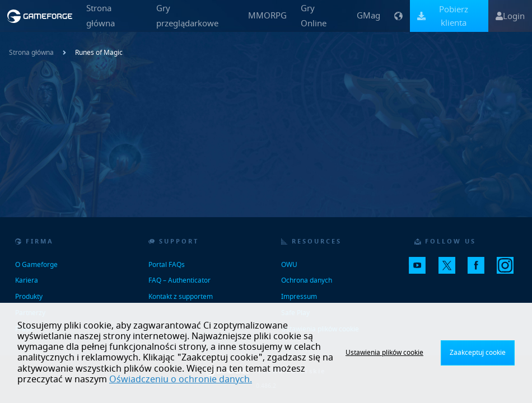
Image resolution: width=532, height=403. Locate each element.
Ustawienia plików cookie (384, 353)
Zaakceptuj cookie (478, 353)
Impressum (299, 297)
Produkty (29, 297)
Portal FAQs (167, 265)
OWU (289, 265)
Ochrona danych (307, 280)
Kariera (27, 280)
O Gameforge (36, 265)
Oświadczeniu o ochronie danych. (181, 379)
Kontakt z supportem (181, 297)
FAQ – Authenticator (179, 280)
